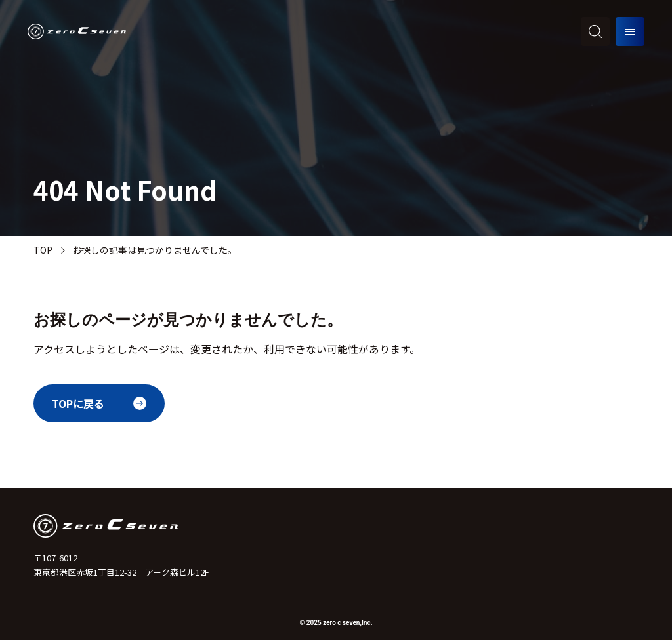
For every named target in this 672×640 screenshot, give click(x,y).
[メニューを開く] (630, 31)
